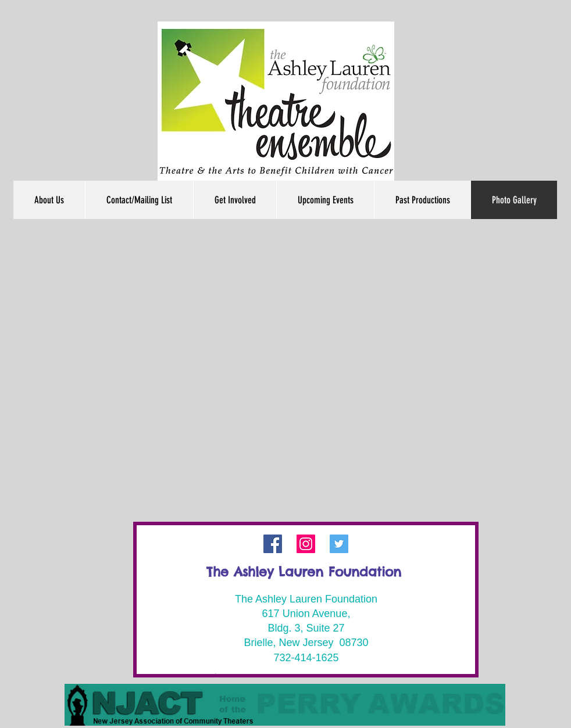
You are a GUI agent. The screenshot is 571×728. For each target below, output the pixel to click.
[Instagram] (306, 544)
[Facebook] (273, 544)
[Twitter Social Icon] (339, 544)
